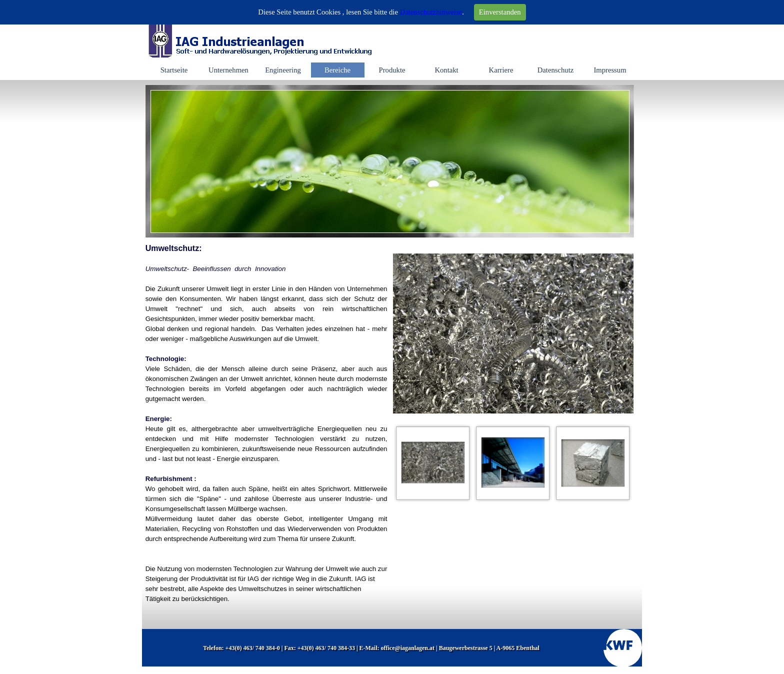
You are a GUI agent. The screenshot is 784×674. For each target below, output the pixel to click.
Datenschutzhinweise (431, 12)
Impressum (610, 70)
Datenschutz (555, 70)
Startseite (174, 70)
